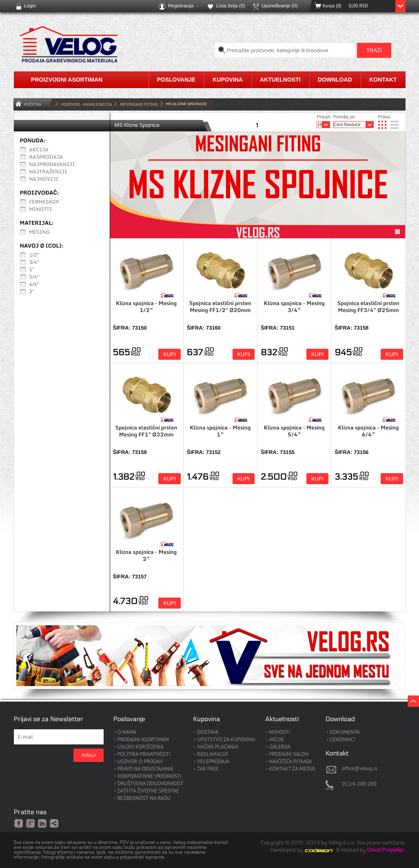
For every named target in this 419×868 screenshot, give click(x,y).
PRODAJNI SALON (289, 754)
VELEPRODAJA (213, 762)
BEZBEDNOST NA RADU (144, 798)
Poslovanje (176, 80)
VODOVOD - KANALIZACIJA (87, 104)
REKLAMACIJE (213, 754)
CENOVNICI (343, 740)
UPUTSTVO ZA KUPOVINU (226, 740)
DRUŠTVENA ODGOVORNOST (151, 784)
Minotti (41, 210)
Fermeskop (44, 202)
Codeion (325, 850)
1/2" (34, 255)
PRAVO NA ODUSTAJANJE (146, 769)
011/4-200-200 (359, 784)
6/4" (34, 285)
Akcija (39, 150)
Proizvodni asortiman (67, 80)
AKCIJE (277, 740)
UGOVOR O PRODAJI (140, 762)
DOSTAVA (208, 732)
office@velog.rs (360, 768)
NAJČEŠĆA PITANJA (291, 762)
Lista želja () (230, 6)
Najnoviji (44, 179)
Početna (33, 104)
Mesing (40, 232)
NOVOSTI (280, 732)
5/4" (34, 277)
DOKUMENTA (345, 732)
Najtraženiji (48, 172)
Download (335, 80)
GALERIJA (280, 747)
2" (32, 292)
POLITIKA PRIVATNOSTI (144, 754)
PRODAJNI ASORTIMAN (143, 740)
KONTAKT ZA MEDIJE (293, 769)
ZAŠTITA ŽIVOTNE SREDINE (148, 791)
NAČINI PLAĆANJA (217, 747)
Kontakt (383, 80)
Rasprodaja (46, 157)
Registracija (181, 6)
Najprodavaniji (52, 165)
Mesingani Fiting (139, 104)
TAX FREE (208, 769)
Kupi (169, 354)
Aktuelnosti (280, 80)
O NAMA (127, 732)
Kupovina (228, 80)
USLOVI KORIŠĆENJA (141, 747)
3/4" (34, 263)
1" (32, 270)
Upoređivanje (280, 6)
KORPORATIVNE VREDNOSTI (150, 776)
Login (30, 6)
